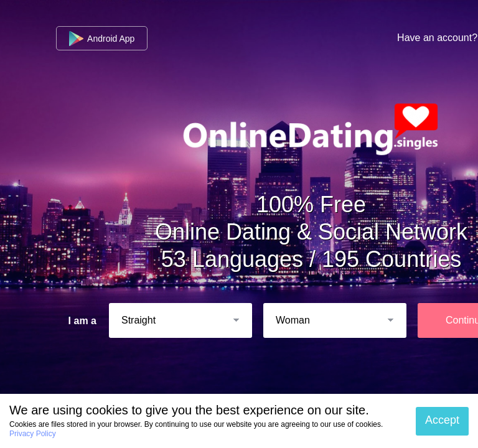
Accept (442, 420)
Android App (102, 39)
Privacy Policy (33, 434)
